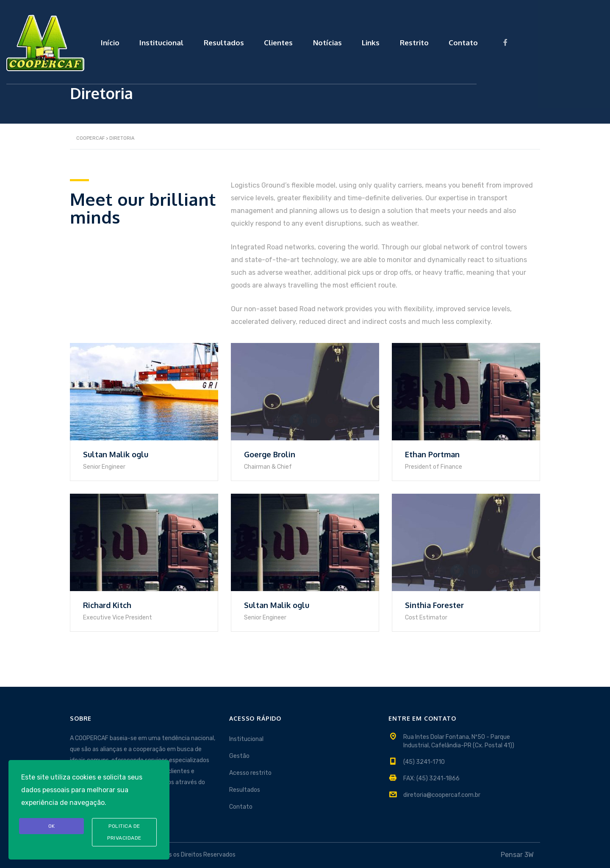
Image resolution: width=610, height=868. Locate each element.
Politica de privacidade (124, 832)
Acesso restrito (250, 773)
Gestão (239, 756)
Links (449, 41)
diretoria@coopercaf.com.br (442, 795)
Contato (548, 41)
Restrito (496, 41)
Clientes (352, 41)
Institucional (229, 41)
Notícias (403, 41)
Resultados (294, 41)
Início (175, 41)
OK (52, 826)
